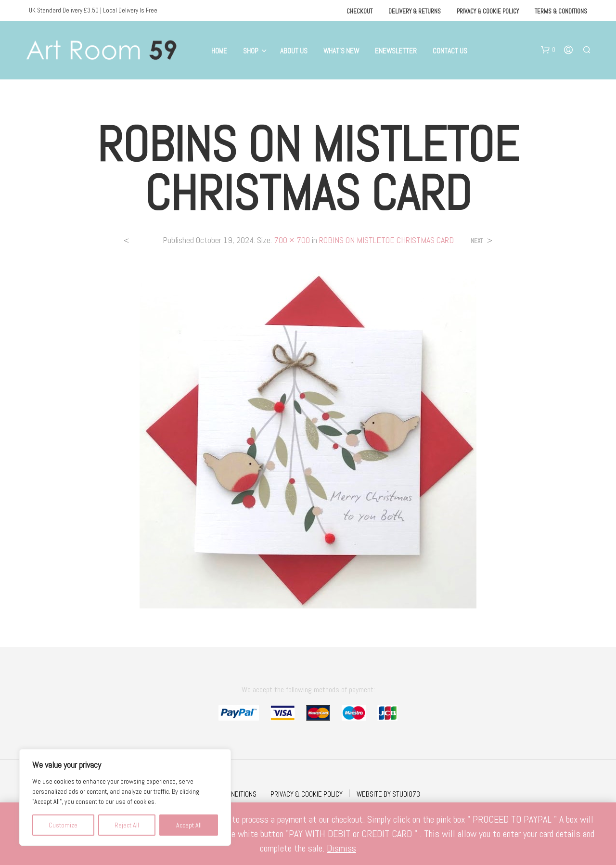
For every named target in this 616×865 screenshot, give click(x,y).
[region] (125, 797)
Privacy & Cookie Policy (488, 11)
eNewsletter (396, 51)
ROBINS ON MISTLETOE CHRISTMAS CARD (386, 240)
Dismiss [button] (341, 848)
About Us (294, 51)
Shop (251, 51)
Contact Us (450, 51)
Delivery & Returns (415, 11)
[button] (548, 50)
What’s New (341, 51)
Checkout (359, 11)
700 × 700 (292, 240)
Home (219, 51)
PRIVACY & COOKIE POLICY (307, 794)
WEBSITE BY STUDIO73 (388, 794)
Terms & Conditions (561, 11)
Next (477, 241)
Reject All (127, 825)
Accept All (189, 825)
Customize (63, 825)
